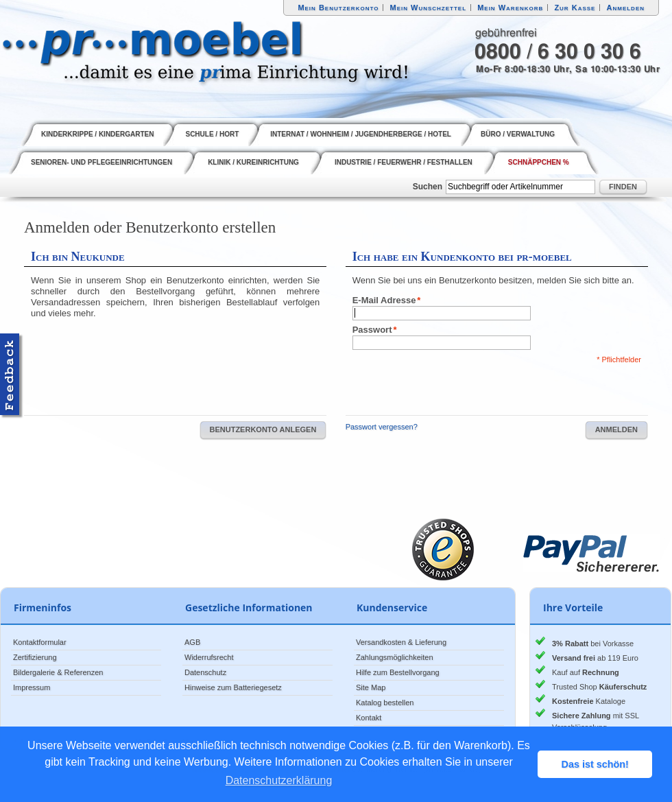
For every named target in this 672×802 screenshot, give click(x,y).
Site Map (371, 687)
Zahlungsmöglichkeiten (395, 657)
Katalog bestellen (385, 703)
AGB (192, 642)
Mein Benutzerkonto (338, 8)
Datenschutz (205, 672)
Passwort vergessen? (382, 427)
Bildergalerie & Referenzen (58, 672)
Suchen (428, 187)
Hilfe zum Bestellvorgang (398, 672)
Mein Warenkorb (510, 8)
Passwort (372, 330)
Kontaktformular (40, 642)
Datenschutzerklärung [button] (279, 780)
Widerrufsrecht (209, 657)
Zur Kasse (575, 8)
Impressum (32, 687)
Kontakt (369, 718)
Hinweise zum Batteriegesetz (233, 687)
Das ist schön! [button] (595, 764)
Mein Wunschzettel (428, 8)
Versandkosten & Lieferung (401, 642)
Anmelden (626, 8)
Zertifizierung (35, 657)
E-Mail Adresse (384, 300)
